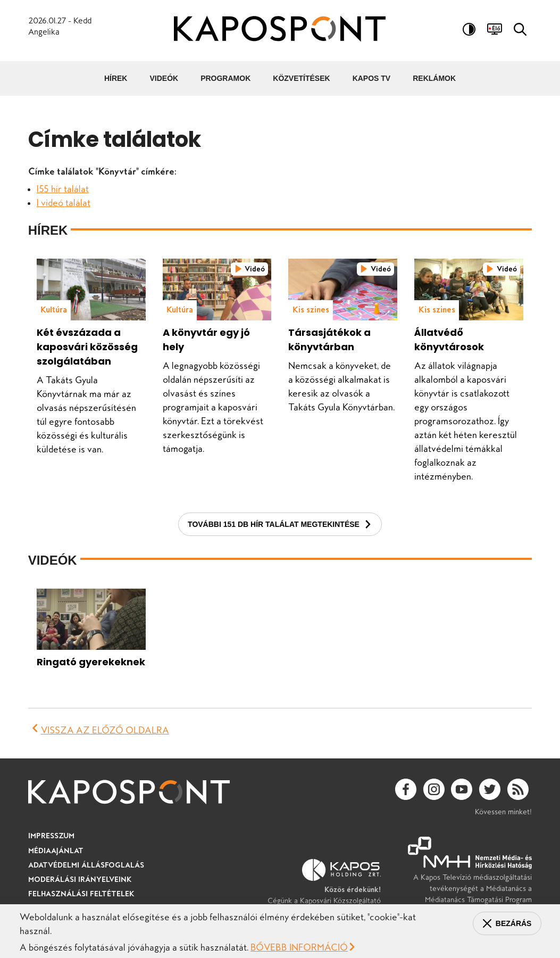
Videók (164, 78)
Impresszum (51, 836)
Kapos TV (372, 78)
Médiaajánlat (56, 850)
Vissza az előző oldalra (105, 730)
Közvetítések (301, 78)
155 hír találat (63, 189)
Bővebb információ (299, 947)
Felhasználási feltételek (81, 894)
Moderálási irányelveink (80, 879)
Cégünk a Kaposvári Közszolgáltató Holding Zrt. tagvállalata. (324, 887)
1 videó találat (64, 203)
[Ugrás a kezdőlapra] (280, 31)
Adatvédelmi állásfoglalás (86, 865)
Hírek (116, 78)
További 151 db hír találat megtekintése (274, 524)
